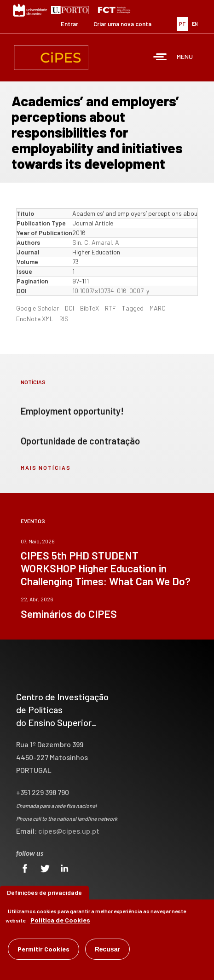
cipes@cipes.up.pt (69, 831)
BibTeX (90, 308)
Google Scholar (38, 308)
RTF (110, 308)
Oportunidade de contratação (80, 441)
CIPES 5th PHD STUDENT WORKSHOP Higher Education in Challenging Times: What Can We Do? (106, 568)
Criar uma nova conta (122, 24)
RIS (64, 319)
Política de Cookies (60, 920)
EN (195, 24)
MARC (158, 308)
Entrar (69, 24)
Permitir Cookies (43, 949)
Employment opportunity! (72, 411)
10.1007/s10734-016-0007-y (111, 291)
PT (182, 24)
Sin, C (80, 242)
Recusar (107, 949)
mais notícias (46, 467)
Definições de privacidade (44, 892)
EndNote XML (35, 319)
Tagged (133, 308)
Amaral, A (105, 242)
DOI (69, 308)
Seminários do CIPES (69, 614)
